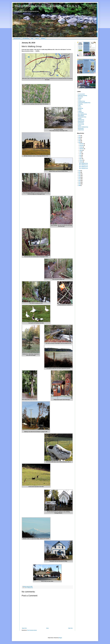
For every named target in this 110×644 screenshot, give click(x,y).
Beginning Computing (83, 96)
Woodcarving (81, 128)
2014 (79, 177)
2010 (79, 184)
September (82, 149)
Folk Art (37, 38)
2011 (79, 182)
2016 (79, 174)
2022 (79, 137)
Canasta (80, 98)
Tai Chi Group (81, 123)
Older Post (70, 628)
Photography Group (82, 117)
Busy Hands (81, 97)
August (81, 150)
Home (47, 628)
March (81, 159)
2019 (79, 142)
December (82, 144)
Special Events (17, 38)
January (81, 162)
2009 (79, 185)
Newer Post (24, 628)
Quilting (43, 38)
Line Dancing (26, 38)
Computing (80, 104)
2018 (79, 171)
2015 (79, 176)
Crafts (79, 105)
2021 (79, 139)
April (81, 157)
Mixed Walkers (81, 116)
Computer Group (82, 101)
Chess (79, 100)
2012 (79, 181)
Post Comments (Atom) (32, 630)
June (81, 154)
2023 (79, 136)
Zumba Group (81, 130)
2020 (79, 141)
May (80, 155)
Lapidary (80, 111)
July (80, 152)
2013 (79, 179)
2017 (79, 172)
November (82, 145)
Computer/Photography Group (84, 103)
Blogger (60, 638)
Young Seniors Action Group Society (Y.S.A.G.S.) (47, 6)
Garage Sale (81, 108)
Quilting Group (81, 120)
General (80, 110)
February (81, 160)
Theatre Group (81, 124)
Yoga (32, 38)
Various (80, 126)
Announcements (81, 94)
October (81, 147)
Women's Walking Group (83, 127)
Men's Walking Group (29, 588)
